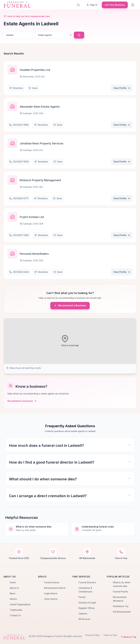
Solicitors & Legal (87, 603)
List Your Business (115, 5)
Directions (16, 88)
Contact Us (15, 615)
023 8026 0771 (19, 198)
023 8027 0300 (19, 235)
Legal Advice (51, 593)
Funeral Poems (120, 592)
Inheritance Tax (121, 606)
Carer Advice (51, 599)
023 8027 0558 (19, 125)
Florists (82, 597)
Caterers (83, 614)
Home (13, 582)
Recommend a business (22, 401)
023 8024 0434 (19, 272)
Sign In (92, 5)
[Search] (79, 5)
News (13, 593)
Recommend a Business (70, 306)
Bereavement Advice (55, 588)
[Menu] (133, 5)
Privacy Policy (93, 635)
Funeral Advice (52, 582)
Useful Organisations (20, 604)
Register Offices (87, 608)
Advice (13, 599)
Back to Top (128, 637)
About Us (14, 588)
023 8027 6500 (19, 162)
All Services (84, 619)
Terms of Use (110, 635)
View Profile (122, 88)
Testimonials (16, 610)
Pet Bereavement (122, 612)
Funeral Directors (87, 582)
